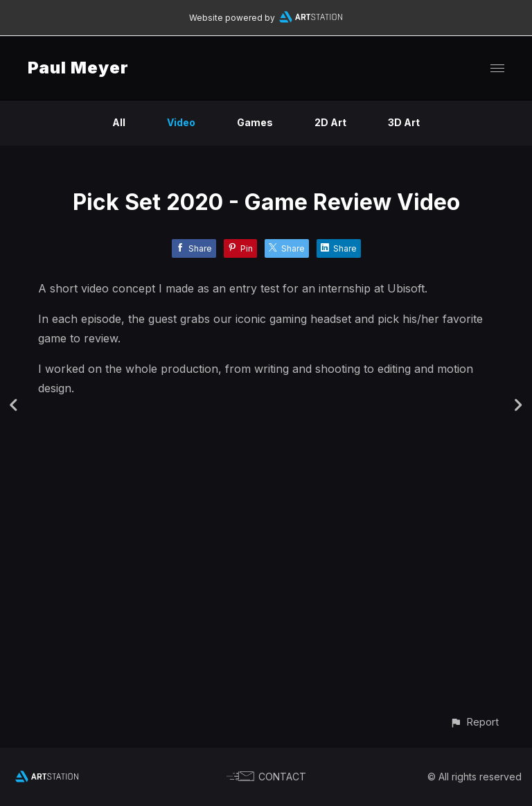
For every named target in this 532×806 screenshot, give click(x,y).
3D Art (404, 122)
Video (181, 122)
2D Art (330, 122)
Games (255, 122)
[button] (474, 722)
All (119, 122)
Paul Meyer (78, 68)
